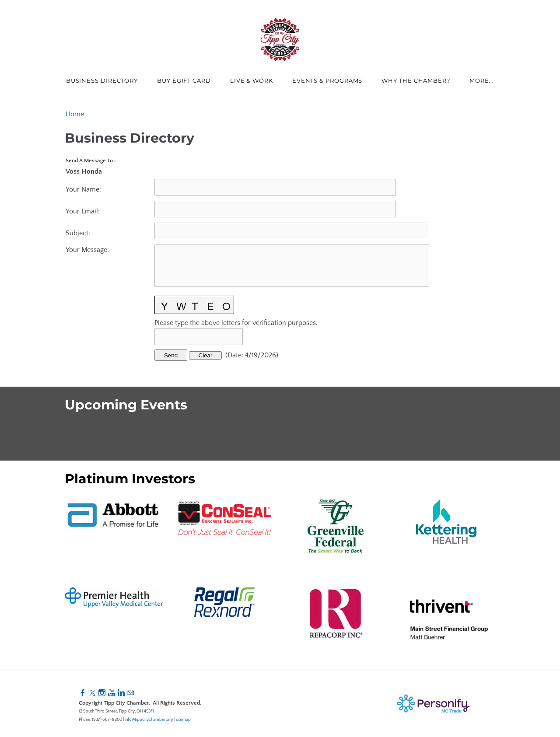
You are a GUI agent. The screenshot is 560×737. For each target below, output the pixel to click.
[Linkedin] (121, 693)
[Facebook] (83, 693)
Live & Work (252, 80)
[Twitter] (92, 693)
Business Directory (102, 80)
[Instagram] (102, 693)
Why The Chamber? (416, 80)
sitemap (183, 720)
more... (482, 80)
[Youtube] (112, 693)
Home (75, 114)
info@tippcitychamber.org (149, 720)
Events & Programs (327, 80)
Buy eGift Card (184, 80)
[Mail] (131, 693)
